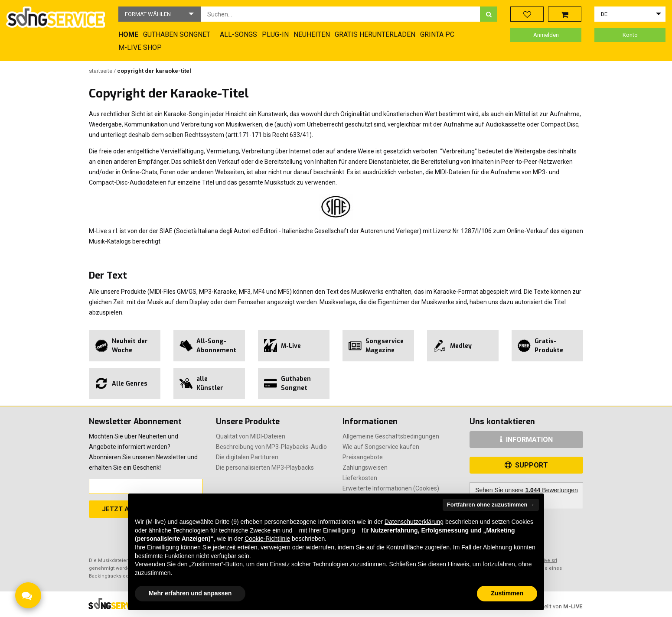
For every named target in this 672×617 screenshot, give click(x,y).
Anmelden (546, 35)
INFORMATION (526, 440)
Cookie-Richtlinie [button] (267, 539)
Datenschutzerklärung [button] (414, 522)
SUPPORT (526, 465)
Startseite (101, 71)
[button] (160, 14)
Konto (630, 35)
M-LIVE (573, 606)
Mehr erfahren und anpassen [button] (190, 593)
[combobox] (340, 14)
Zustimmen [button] (507, 593)
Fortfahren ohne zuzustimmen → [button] (491, 505)
